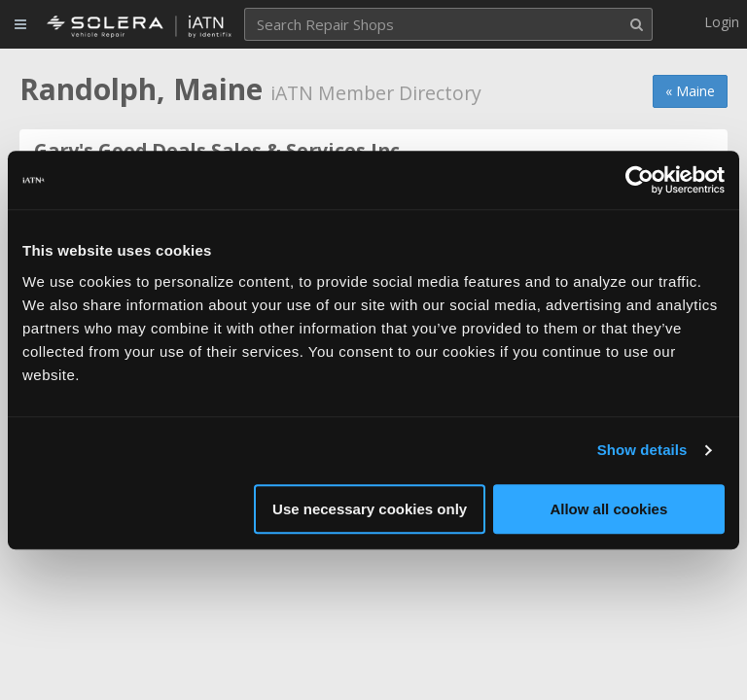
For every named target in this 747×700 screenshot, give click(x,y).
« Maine (690, 91)
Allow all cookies (608, 509)
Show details (642, 450)
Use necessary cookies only (370, 509)
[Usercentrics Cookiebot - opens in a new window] (640, 180)
